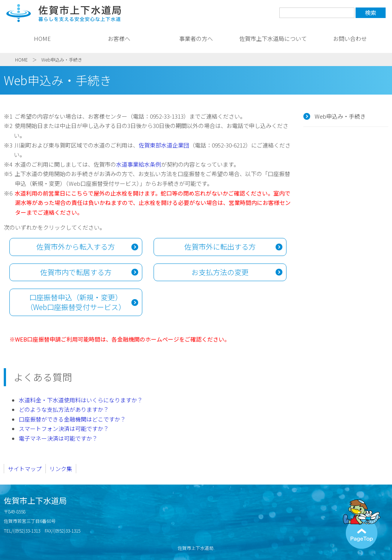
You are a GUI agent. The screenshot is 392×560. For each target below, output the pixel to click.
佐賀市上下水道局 (64, 13)
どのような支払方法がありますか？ (64, 409)
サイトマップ (25, 469)
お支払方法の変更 (220, 272)
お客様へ (119, 38)
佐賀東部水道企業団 (164, 145)
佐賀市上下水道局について (273, 38)
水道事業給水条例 (139, 164)
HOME (42, 38)
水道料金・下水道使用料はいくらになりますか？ (81, 400)
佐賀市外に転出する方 (220, 247)
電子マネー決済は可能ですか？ (58, 438)
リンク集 (61, 469)
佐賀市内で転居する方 (76, 272)
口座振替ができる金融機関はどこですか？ (72, 419)
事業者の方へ (196, 38)
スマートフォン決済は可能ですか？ (64, 428)
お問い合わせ (350, 38)
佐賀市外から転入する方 (76, 247)
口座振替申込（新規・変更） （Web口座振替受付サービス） (76, 302)
